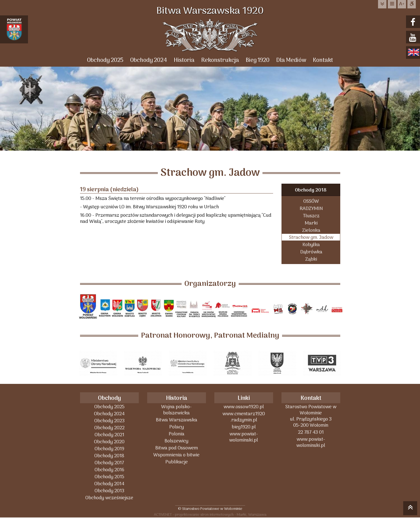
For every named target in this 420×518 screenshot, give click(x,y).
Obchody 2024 (149, 60)
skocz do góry (410, 509)
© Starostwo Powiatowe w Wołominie (210, 509)
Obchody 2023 (109, 421)
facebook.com (414, 22)
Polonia (177, 434)
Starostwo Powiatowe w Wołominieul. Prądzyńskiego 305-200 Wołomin (311, 416)
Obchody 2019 (109, 449)
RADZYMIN (311, 208)
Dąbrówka (311, 252)
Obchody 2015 (109, 477)
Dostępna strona (412, 4)
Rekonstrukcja (220, 60)
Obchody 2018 (311, 190)
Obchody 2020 (109, 442)
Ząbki (311, 259)
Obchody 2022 (109, 428)
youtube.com (414, 38)
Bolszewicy (176, 441)
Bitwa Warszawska (177, 420)
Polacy (177, 427)
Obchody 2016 (109, 470)
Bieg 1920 (258, 60)
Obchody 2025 (105, 60)
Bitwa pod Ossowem (177, 448)
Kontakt (323, 60)
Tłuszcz (311, 216)
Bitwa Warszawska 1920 (210, 11)
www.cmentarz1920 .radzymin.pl (244, 417)
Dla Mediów (291, 60)
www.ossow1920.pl (244, 407)
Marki (311, 223)
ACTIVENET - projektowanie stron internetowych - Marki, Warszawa (210, 514)
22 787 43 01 (311, 432)
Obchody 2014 (109, 484)
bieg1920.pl (244, 427)
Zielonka (311, 230)
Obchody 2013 (109, 491)
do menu (392, 4)
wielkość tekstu (402, 4)
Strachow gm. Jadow (311, 237)
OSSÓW (311, 201)
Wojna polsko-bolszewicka (176, 410)
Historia (184, 60)
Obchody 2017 (109, 463)
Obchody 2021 (109, 435)
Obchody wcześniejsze (109, 498)
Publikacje (177, 462)
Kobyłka (311, 245)
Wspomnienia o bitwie (176, 455)
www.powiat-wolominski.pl (244, 437)
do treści (382, 4)
